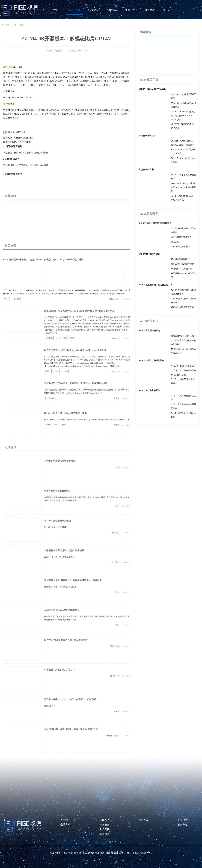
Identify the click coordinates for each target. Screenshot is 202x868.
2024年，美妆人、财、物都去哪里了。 (60, 557)
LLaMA (55, 371)
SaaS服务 (104, 825)
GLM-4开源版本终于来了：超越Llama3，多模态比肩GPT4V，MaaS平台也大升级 (43, 260)
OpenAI (64, 425)
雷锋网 (117, 425)
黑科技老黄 (115, 646)
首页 (56, 10)
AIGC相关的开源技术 (181, 247)
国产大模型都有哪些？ (181, 237)
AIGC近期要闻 (149, 214)
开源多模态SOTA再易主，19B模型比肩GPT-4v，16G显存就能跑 (76, 383)
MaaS (6, 299)
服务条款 (183, 825)
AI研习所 (116, 339)
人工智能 (49, 338)
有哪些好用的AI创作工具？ (183, 336)
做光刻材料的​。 (51, 706)
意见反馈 (143, 820)
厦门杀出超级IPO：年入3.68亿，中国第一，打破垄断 (70, 699)
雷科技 (117, 592)
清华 (65, 338)
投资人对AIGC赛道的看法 (183, 264)
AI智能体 (150, 10)
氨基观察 (116, 533)
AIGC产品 (93, 10)
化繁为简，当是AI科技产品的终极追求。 (61, 587)
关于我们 (168, 10)
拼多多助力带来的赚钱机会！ (59, 491)
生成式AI (175, 242)
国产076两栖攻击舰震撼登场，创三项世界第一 (67, 640)
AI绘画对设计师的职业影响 (183, 371)
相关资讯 (10, 246)
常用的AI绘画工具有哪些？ (183, 366)
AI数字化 (116, 372)
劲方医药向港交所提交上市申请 (60, 461)
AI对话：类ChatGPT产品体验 (152, 89)
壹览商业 (116, 562)
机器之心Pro (114, 299)
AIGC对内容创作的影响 (149, 331)
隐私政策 (183, 820)
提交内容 (104, 834)
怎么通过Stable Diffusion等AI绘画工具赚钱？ (183, 379)
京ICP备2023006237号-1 (139, 853)
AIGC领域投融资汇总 (181, 259)
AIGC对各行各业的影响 (149, 391)
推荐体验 (10, 196)
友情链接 (104, 829)
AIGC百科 (112, 10)
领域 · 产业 (131, 10)
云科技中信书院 (113, 736)
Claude (48, 425)
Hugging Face (50, 398)
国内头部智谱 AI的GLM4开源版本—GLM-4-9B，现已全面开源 (75, 350)
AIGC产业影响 (149, 321)
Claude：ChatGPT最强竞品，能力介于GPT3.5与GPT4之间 (183, 116)
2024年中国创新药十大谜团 (57, 521)
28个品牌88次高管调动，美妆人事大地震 (64, 551)
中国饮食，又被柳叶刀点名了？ (60, 670)
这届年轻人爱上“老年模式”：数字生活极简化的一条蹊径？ (73, 580)
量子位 (117, 398)
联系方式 (65, 825)
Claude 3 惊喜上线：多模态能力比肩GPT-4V (66, 413)
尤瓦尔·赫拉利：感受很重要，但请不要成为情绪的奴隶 (71, 729)
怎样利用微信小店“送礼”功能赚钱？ (62, 610)
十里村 (117, 506)
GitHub (65, 371)
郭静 (118, 625)
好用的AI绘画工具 (147, 136)
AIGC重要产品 (149, 80)
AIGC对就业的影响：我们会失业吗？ (155, 285)
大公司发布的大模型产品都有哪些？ (155, 223)
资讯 (22, 25)
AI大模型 (16, 299)
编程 (72, 338)
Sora (56, 425)
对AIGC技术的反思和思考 (183, 307)
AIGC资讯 (75, 10)
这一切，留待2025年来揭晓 (56, 527)
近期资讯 (10, 447)
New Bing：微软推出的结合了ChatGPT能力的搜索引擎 (183, 187)
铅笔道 (117, 711)
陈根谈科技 (115, 676)
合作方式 (104, 820)
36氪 (118, 468)
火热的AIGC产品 (146, 170)
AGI (58, 338)
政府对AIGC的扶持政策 (149, 254)
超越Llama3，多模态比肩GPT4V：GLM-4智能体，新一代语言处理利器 (79, 311)
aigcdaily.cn (75, 853)
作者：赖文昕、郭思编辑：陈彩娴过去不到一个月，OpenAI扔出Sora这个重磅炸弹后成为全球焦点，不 (87, 420)
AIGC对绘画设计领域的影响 (151, 361)
